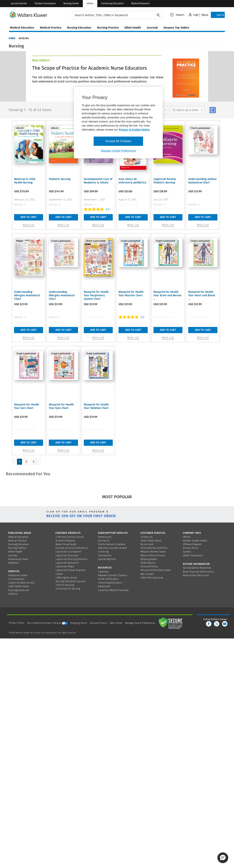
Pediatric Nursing (60, 179)
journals (152, 28)
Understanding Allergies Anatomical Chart (27, 295)
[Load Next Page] (38, 461)
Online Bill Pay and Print (154, 548)
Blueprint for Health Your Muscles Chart (131, 294)
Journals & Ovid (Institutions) (72, 548)
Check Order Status (151, 541)
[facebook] (209, 624)
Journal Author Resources (197, 568)
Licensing (103, 552)
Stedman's (14, 563)
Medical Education (18, 537)
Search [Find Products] (158, 15)
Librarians (104, 572)
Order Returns (148, 563)
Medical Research (140, 3)
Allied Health (15, 552)
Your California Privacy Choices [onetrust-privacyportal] (47, 623)
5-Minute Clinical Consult (70, 537)
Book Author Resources (196, 575)
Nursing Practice (17, 548)
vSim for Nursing (65, 585)
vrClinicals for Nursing (68, 589)
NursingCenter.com (19, 590)
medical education (22, 28)
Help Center (116, 623)
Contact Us (147, 537)
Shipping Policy (79, 623)
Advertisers (104, 586)
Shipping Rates (149, 559)
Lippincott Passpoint (67, 563)
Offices (187, 537)
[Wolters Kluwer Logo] (40, 14)
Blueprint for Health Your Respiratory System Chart (96, 295)
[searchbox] (117, 15)
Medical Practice (17, 541)
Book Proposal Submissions (199, 572)
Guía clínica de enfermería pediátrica (132, 181)
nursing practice (108, 28)
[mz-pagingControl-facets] (188, 110)
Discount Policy (149, 567)
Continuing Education (112, 3)
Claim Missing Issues (152, 578)
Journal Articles (19, 3)
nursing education (79, 28)
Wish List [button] (29, 225)
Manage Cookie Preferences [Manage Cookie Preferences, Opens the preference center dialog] (118, 151)
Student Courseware (45, 3)
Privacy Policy (191, 548)
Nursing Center (71, 3)
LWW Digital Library (66, 578)
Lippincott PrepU (65, 567)
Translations (105, 556)
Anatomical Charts (18, 559)
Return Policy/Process (153, 556)
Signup (205, 15)
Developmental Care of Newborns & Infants (98, 181)
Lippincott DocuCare (67, 556)
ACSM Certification (108, 579)
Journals (13, 556)
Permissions (105, 537)
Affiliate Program (192, 544)
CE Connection (16, 579)
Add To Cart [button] (28, 217)
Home (12, 38)
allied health (133, 28)
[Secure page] (171, 623)
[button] (223, 858)
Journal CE (104, 541)
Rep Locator (147, 574)
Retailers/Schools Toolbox (113, 575)
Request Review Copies (153, 552)
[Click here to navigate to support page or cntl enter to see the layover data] (177, 14)
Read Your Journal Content (113, 548)
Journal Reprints (107, 559)
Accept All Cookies (118, 141)
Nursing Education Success (71, 581)
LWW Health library (19, 586)
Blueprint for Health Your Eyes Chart (61, 406)
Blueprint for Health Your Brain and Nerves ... (167, 295)
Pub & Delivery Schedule (112, 544)
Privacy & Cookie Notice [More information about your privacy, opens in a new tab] (134, 130)
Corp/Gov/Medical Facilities (113, 590)
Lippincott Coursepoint (68, 552)
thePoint (13, 594)
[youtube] (225, 624)
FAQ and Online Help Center (156, 570)
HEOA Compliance (193, 556)
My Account (147, 544)
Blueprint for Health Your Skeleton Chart (96, 406)
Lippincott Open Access (21, 583)
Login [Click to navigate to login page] (196, 15)
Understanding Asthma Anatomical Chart (202, 181)
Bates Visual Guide (66, 544)
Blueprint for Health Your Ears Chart (27, 406)
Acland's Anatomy (65, 541)
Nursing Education (19, 544)
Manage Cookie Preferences (140, 623)
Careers (187, 552)
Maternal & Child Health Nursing (25, 181)
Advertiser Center (18, 575)
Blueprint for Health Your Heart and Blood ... (202, 295)
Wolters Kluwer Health (195, 541)
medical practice (51, 28)
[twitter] (217, 624)
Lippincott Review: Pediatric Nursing (165, 181)
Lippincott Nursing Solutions (72, 559)
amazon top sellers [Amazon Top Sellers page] (176, 28)
